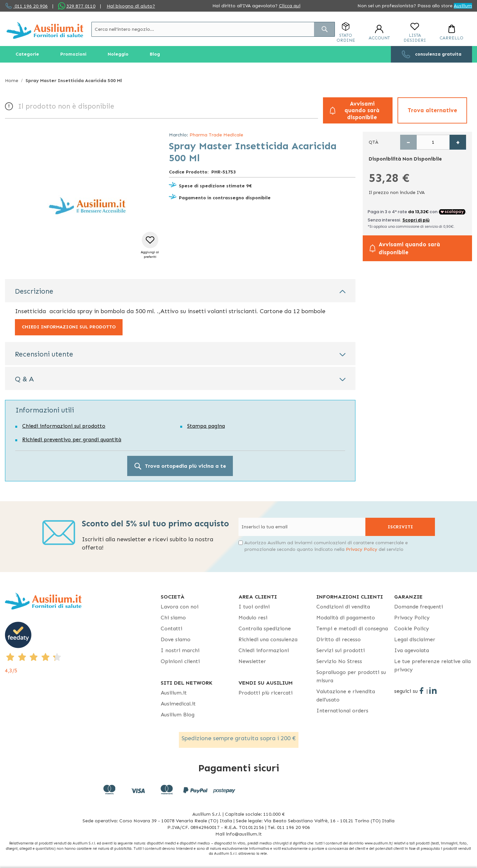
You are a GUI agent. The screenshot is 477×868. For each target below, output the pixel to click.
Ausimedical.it (178, 704)
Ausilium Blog (178, 715)
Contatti (171, 628)
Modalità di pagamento (346, 618)
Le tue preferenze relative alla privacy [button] (432, 665)
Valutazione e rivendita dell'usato (346, 696)
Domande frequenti (419, 607)
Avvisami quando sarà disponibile (362, 110)
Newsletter (252, 661)
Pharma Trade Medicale (216, 135)
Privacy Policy (362, 549)
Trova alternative (432, 110)
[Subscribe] (400, 527)
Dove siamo (176, 639)
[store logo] (45, 30)
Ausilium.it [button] (174, 693)
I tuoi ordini (254, 607)
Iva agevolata (412, 650)
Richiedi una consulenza (268, 639)
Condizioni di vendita (343, 607)
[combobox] (213, 29)
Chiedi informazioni (264, 650)
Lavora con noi (180, 607)
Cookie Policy (412, 628)
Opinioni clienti (180, 661)
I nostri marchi (180, 650)
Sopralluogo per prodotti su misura (351, 676)
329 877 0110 (81, 6)
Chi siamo (173, 618)
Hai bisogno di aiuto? (131, 6)
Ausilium (463, 6)
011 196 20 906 (30, 6)
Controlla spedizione (265, 628)
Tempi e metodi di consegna (352, 628)
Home (12, 81)
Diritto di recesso (339, 639)
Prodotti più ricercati (265, 693)
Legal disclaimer (415, 639)
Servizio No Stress (339, 661)
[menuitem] (27, 54)
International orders (342, 711)
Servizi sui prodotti (341, 650)
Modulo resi (253, 618)
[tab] (180, 291)
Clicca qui (290, 6)
